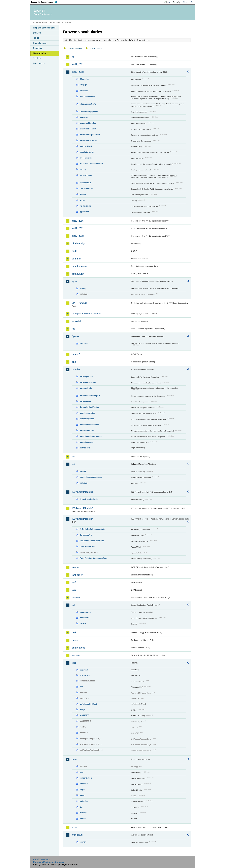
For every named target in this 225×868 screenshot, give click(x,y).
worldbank (77, 835)
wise (74, 827)
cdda (74, 251)
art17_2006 (78, 221)
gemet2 (76, 354)
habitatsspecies (87, 442)
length (82, 790)
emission (84, 784)
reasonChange (86, 175)
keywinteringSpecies (89, 111)
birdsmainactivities (88, 382)
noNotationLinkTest (88, 704)
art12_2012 (78, 64)
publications (78, 648)
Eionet (44, 22)
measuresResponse (88, 140)
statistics (84, 801)
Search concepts (96, 48)
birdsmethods (86, 388)
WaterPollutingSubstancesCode (94, 558)
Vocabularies (40, 53)
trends (82, 200)
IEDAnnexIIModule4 (82, 519)
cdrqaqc (83, 85)
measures (84, 117)
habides (76, 369)
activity (83, 288)
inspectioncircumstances (91, 477)
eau (81, 687)
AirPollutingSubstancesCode (92, 529)
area (82, 772)
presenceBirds (86, 158)
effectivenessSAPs (88, 104)
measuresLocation (88, 129)
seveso (76, 655)
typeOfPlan (85, 212)
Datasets (37, 33)
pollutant (84, 483)
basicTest (84, 670)
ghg (74, 362)
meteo (82, 795)
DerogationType (87, 535)
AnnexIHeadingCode (89, 499)
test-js (82, 709)
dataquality (78, 274)
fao (73, 329)
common (77, 259)
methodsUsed (86, 146)
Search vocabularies (75, 48)
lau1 (74, 582)
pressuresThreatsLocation (91, 164)
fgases (75, 336)
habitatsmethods (87, 430)
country (83, 842)
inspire (75, 567)
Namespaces (39, 63)
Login (169, 2)
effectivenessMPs (87, 96)
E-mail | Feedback (41, 859)
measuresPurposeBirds (90, 135)
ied (73, 464)
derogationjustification (90, 407)
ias (73, 457)
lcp (73, 605)
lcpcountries (85, 612)
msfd (74, 632)
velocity (83, 813)
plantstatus (85, 618)
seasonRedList (86, 188)
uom (74, 759)
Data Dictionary (54, 22)
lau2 (74, 590)
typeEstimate (85, 206)
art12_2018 (78, 72)
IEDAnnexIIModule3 (82, 508)
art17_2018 (78, 236)
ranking (83, 169)
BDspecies (84, 79)
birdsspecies (85, 401)
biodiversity (78, 243)
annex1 (83, 471)
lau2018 (76, 598)
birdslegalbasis (86, 376)
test (74, 663)
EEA (45, 2)
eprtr (74, 281)
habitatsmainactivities (89, 425)
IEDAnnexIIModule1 (82, 492)
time (82, 807)
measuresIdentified (88, 123)
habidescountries (87, 413)
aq (73, 57)
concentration (86, 778)
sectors (83, 623)
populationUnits (87, 152)
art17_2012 (78, 228)
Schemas (37, 48)
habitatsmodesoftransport (91, 436)
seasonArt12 (85, 183)
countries (84, 91)
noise (75, 640)
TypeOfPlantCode (87, 546)
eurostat (76, 321)
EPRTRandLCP (80, 303)
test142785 (84, 715)
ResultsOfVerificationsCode (92, 541)
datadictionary (80, 266)
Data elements (40, 43)
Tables (36, 38)
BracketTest (85, 675)
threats (83, 194)
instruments (85, 448)
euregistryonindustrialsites (86, 314)
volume (83, 819)
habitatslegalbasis (88, 419)
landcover (77, 575)
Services (37, 58)
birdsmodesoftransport (90, 396)
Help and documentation (44, 28)
